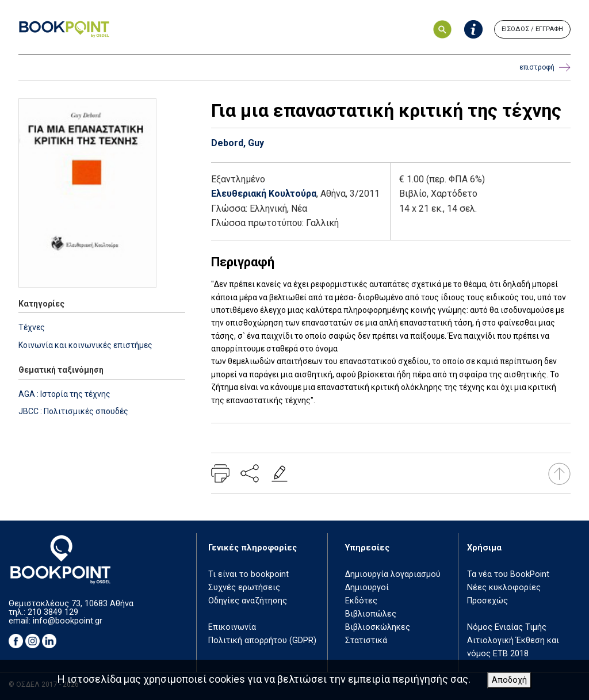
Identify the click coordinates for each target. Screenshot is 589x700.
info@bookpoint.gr (68, 621)
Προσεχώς (487, 601)
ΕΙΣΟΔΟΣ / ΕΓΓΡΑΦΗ (532, 29)
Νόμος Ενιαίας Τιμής (507, 627)
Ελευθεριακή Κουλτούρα (264, 194)
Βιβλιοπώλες (371, 614)
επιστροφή (545, 68)
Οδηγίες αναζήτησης (248, 601)
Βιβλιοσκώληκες (378, 627)
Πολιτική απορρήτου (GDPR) (262, 640)
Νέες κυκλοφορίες (504, 588)
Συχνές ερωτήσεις (244, 588)
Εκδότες (361, 601)
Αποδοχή (509, 680)
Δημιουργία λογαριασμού (393, 574)
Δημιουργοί (367, 588)
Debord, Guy (238, 143)
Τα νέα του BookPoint (508, 574)
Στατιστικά (366, 640)
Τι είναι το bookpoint (248, 574)
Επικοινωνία (232, 627)
